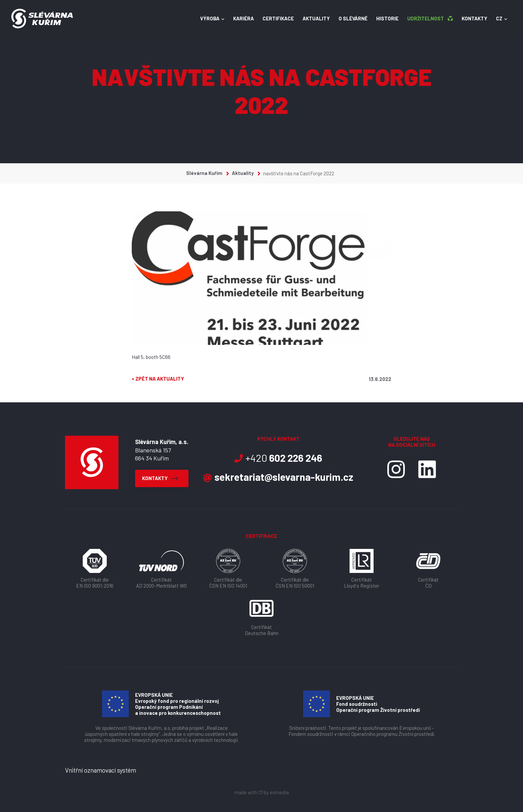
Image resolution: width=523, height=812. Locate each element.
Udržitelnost (425, 19)
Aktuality (311, 19)
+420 (278, 458)
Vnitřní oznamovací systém (101, 770)
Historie (382, 19)
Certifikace (273, 19)
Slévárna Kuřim (208, 173)
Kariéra (238, 19)
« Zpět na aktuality (158, 379)
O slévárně (348, 19)
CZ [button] (496, 19)
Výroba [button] (207, 19)
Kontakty (469, 19)
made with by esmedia (262, 792)
